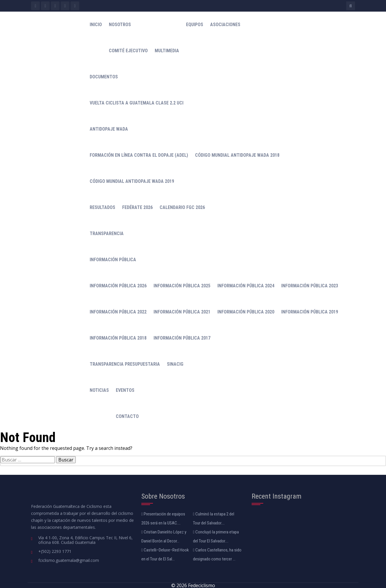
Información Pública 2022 (118, 312)
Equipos (195, 25)
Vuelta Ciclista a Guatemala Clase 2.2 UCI (137, 103)
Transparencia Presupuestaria (125, 364)
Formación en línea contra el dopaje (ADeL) (139, 155)
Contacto (127, 416)
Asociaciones (225, 25)
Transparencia (107, 233)
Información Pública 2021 (182, 312)
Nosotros (120, 25)
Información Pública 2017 (182, 338)
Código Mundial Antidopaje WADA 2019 (132, 181)
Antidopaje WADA (109, 129)
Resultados (102, 207)
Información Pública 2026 (118, 286)
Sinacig (175, 364)
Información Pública (113, 260)
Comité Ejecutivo (128, 51)
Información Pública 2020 (246, 312)
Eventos (125, 390)
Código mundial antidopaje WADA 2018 (237, 155)
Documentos (104, 77)
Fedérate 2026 (137, 207)
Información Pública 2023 (310, 286)
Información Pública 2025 (182, 286)
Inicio (96, 25)
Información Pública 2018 (118, 338)
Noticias (99, 390)
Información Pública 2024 (246, 286)
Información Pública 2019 (310, 312)
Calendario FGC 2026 (182, 207)
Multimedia (167, 51)
